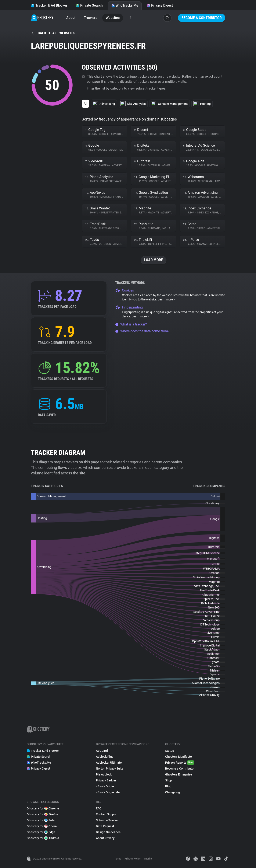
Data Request (105, 826)
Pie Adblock (104, 774)
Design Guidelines (108, 832)
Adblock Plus (105, 757)
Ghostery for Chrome (43, 808)
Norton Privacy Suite (110, 768)
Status (170, 751)
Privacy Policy (133, 859)
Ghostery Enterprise (179, 774)
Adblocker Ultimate (109, 763)
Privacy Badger (106, 780)
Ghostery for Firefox (42, 814)
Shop (169, 780)
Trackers (91, 18)
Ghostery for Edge (41, 832)
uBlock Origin (105, 786)
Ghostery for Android (43, 838)
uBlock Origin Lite (108, 792)
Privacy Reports (180, 763)
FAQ (99, 808)
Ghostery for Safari (42, 820)
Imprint (148, 859)
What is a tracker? (131, 324)
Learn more (167, 299)
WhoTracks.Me (125, 5)
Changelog (172, 792)
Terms (118, 859)
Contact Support (107, 814)
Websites (113, 18)
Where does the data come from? (142, 331)
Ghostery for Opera (42, 826)
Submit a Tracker (107, 820)
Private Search (89, 5)
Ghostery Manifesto (179, 757)
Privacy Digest (160, 5)
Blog (168, 786)
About (71, 18)
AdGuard (102, 751)
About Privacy (105, 838)
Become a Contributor (202, 18)
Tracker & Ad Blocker (49, 5)
